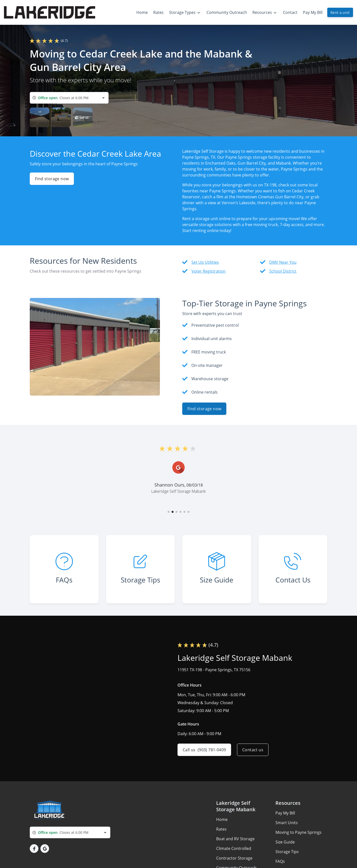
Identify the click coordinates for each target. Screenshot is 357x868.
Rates (221, 829)
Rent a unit (340, 13)
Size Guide (285, 842)
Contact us (253, 750)
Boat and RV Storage (235, 839)
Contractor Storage (234, 858)
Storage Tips (287, 852)
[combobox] (69, 98)
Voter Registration (208, 271)
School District (283, 271)
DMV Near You (283, 262)
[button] (40, 117)
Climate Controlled (234, 848)
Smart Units (287, 823)
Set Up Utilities (205, 262)
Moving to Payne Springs (298, 832)
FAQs (280, 861)
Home (222, 819)
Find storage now (52, 179)
